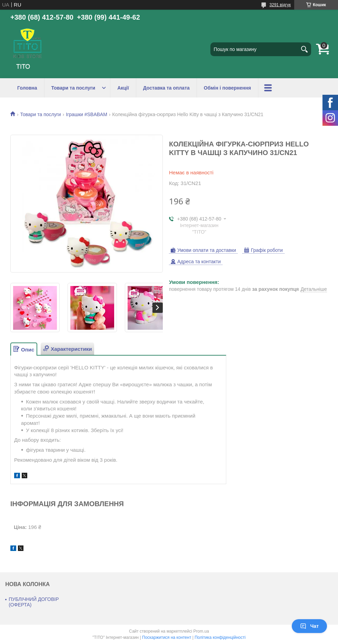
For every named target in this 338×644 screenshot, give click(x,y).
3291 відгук (280, 5)
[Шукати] (304, 49)
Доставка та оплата (166, 88)
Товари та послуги (73, 88)
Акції (123, 88)
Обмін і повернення (227, 88)
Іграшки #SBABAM (87, 114)
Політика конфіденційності (220, 637)
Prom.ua (201, 631)
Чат (309, 626)
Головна (27, 88)
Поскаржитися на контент (167, 637)
